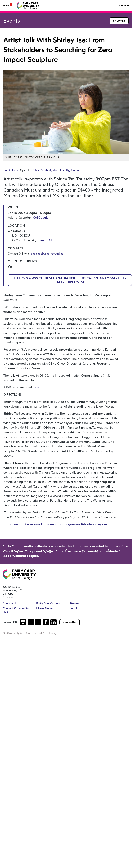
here (36, 387)
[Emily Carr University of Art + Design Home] (28, 6)
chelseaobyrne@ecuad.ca (47, 254)
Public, (36, 170)
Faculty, (65, 170)
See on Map (47, 240)
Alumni (75, 170)
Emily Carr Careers (48, 603)
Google (43, 218)
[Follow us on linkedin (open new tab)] (53, 622)
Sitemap (75, 603)
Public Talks (11, 170)
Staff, (56, 170)
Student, (47, 170)
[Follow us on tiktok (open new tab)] (31, 622)
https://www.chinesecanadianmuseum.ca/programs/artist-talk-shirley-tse (70, 280)
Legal (73, 608)
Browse (119, 21)
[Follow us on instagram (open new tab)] (23, 622)
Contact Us (10, 603)
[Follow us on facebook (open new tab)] (46, 622)
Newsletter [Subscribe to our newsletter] (70, 622)
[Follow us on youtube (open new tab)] (38, 622)
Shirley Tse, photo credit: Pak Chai (33, 157)
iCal (35, 218)
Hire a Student (45, 608)
